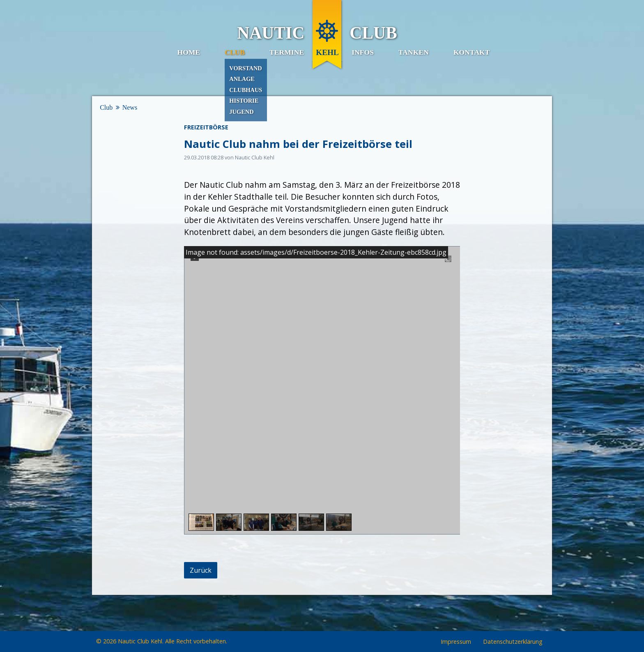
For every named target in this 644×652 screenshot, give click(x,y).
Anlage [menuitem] (242, 79)
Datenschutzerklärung (513, 642)
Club (106, 107)
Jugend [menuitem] (241, 112)
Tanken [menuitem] (414, 52)
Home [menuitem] (189, 52)
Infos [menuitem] (363, 52)
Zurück (201, 570)
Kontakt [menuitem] (472, 52)
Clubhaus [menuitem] (246, 90)
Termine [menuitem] (287, 52)
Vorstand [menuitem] (245, 68)
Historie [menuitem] (244, 101)
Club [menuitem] (235, 52)
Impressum (456, 642)
